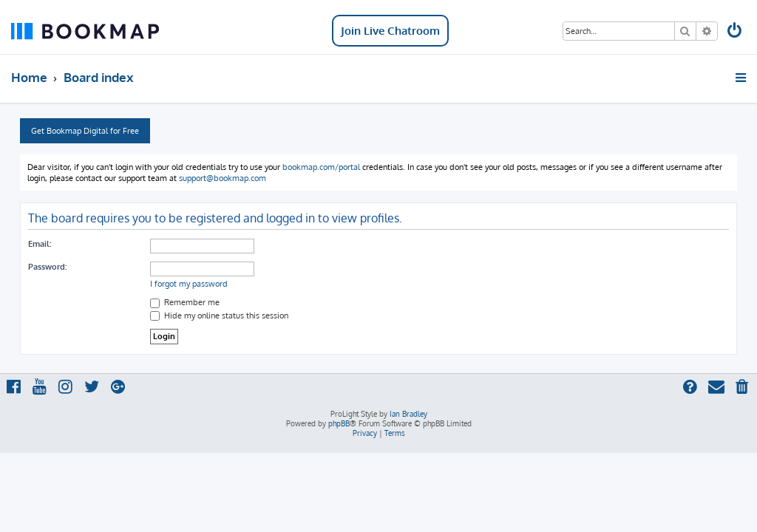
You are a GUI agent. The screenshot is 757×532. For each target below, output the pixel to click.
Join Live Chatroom (390, 31)
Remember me (185, 302)
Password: (47, 267)
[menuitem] (736, 32)
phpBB (339, 423)
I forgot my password (189, 284)
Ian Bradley (408, 414)
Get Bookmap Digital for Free (85, 131)
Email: (40, 244)
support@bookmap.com (223, 178)
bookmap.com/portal (321, 167)
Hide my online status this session (219, 316)
